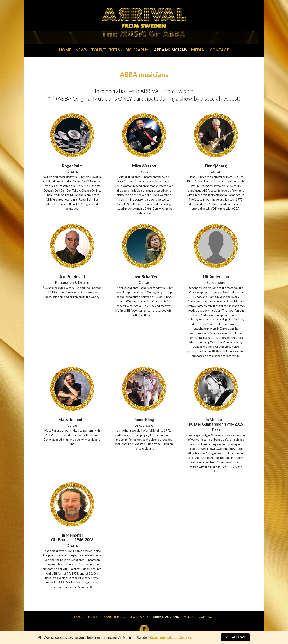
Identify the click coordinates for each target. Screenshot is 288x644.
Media (198, 50)
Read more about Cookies (171, 638)
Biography (137, 50)
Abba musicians (170, 50)
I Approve (235, 638)
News (81, 50)
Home (65, 50)
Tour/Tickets (106, 50)
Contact (219, 50)
